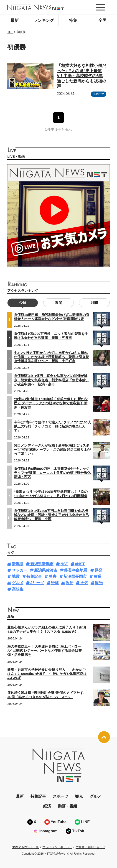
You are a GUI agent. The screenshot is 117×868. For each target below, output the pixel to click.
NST (64, 564)
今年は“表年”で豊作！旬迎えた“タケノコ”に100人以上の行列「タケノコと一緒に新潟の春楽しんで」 (52, 426)
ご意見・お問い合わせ (90, 847)
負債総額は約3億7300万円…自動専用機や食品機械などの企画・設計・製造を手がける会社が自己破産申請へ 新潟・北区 (51, 515)
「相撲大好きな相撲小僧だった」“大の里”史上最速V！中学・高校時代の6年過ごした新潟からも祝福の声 (81, 76)
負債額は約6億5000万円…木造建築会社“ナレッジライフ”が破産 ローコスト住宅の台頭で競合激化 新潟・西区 (54, 473)
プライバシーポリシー (57, 847)
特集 (73, 20)
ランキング (44, 20)
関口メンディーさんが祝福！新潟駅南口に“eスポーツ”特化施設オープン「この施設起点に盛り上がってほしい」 (52, 450)
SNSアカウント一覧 (25, 847)
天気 (84, 583)
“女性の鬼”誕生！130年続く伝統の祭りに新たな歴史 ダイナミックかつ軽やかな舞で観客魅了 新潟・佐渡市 (51, 403)
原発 (98, 570)
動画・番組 (67, 806)
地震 (16, 577)
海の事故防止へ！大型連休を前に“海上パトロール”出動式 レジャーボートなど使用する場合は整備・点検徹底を (44, 651)
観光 (99, 583)
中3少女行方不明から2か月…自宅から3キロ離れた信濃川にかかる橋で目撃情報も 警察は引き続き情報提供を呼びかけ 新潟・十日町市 (51, 357)
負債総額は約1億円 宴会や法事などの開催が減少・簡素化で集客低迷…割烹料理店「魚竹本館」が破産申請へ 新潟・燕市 (51, 380)
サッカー (20, 570)
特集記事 (34, 577)
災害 (53, 577)
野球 (55, 583)
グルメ (18, 583)
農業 (97, 577)
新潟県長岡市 (75, 577)
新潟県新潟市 (42, 564)
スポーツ (99, 94)
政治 (69, 583)
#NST (80, 564)
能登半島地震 (76, 570)
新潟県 (18, 564)
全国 (102, 20)
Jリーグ (37, 583)
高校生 (18, 589)
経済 (47, 806)
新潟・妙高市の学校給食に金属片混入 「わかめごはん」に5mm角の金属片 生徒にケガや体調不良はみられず (47, 674)
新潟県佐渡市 (46, 570)
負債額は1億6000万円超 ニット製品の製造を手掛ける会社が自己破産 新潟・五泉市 (51, 336)
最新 (15, 20)
